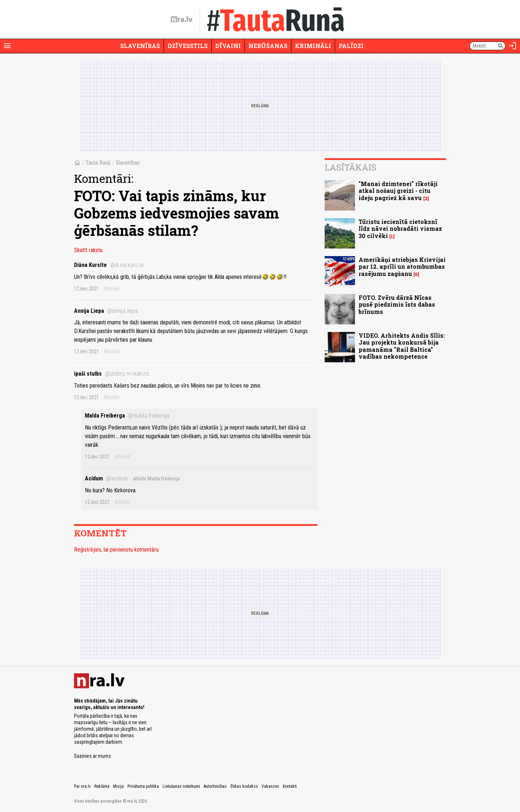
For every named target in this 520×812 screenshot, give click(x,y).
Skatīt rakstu (88, 250)
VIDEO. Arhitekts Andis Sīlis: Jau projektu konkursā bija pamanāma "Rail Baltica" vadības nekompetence (402, 346)
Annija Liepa (106, 311)
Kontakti (290, 786)
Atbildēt (112, 289)
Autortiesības (215, 786)
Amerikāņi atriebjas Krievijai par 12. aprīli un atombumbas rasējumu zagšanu (402, 266)
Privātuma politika (143, 786)
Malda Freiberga (127, 416)
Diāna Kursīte (109, 265)
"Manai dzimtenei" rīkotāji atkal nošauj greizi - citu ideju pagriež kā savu (398, 191)
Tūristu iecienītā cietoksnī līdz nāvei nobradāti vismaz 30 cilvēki (400, 228)
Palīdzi (351, 46)
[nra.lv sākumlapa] (182, 20)
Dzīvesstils (188, 46)
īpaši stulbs (112, 374)
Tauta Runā (98, 163)
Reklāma (102, 786)
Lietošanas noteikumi (181, 786)
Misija (118, 786)
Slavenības (140, 46)
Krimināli (313, 46)
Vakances (270, 786)
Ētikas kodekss (244, 786)
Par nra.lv (82, 786)
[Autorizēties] (513, 46)
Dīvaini (228, 46)
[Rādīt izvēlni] (7, 46)
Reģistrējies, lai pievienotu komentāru (116, 550)
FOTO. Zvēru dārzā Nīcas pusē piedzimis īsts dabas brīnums (397, 304)
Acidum (106, 478)
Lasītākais (350, 167)
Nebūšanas (268, 46)
